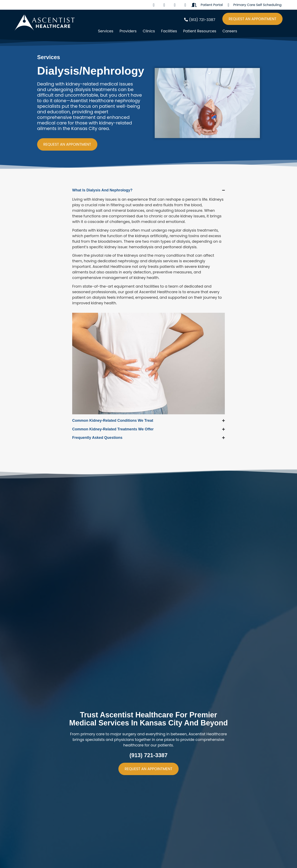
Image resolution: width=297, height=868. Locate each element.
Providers (128, 31)
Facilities (169, 31)
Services (106, 31)
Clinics (149, 31)
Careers (230, 31)
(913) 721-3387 (149, 755)
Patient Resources (200, 31)
